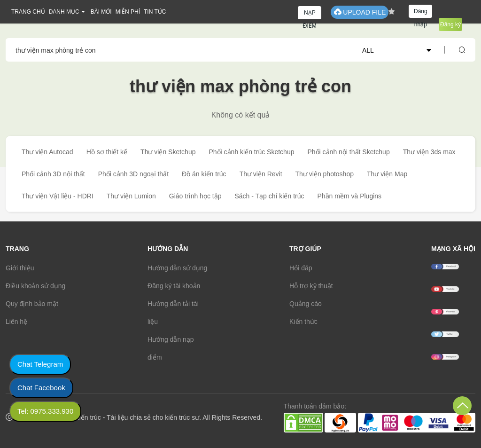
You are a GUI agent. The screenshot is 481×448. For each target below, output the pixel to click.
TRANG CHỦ (28, 12)
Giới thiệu (20, 268)
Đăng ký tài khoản (174, 286)
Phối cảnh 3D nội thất (53, 174)
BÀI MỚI (101, 12)
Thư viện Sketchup (168, 152)
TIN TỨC (155, 12)
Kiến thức (303, 322)
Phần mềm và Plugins (349, 196)
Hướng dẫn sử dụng (177, 268)
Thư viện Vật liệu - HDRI (58, 196)
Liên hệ (16, 322)
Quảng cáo (306, 304)
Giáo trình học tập (195, 196)
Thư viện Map (387, 174)
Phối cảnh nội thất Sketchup (348, 152)
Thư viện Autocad (47, 152)
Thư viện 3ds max (429, 152)
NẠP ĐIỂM (310, 14)
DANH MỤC (64, 12)
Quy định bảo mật (32, 304)
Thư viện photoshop (325, 174)
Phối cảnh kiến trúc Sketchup (251, 152)
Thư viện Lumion (131, 196)
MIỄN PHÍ (128, 12)
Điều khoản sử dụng (35, 286)
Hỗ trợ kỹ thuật (311, 286)
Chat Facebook (41, 388)
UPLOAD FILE (360, 12)
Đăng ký (450, 24)
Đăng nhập (421, 13)
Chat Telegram (40, 364)
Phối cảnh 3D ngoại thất (133, 174)
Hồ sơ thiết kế (107, 152)
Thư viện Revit (261, 174)
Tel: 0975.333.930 (45, 411)
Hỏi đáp (301, 268)
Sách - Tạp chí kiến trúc (269, 196)
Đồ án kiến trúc (204, 174)
